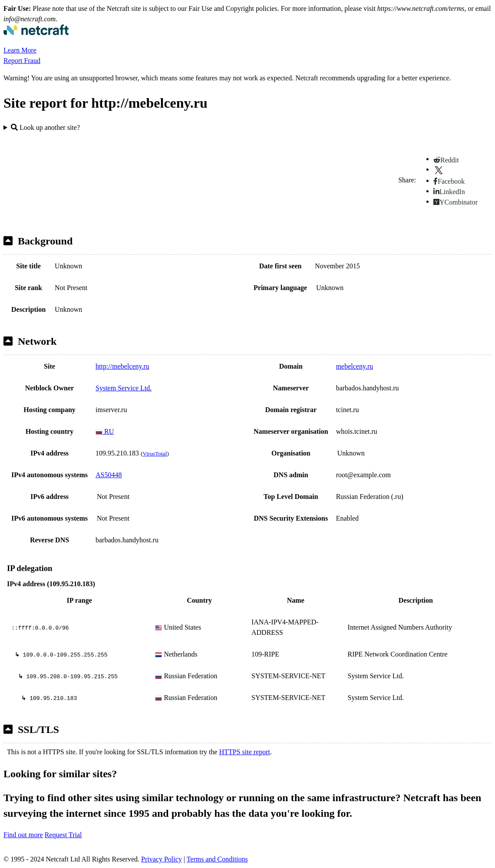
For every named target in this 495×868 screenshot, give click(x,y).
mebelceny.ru (355, 366)
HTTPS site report (245, 752)
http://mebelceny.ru (122, 366)
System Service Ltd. (124, 388)
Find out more (23, 835)
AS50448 (109, 475)
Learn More (20, 50)
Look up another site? (45, 127)
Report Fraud (22, 61)
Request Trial (63, 835)
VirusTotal (155, 454)
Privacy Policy (162, 859)
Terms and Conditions (217, 859)
